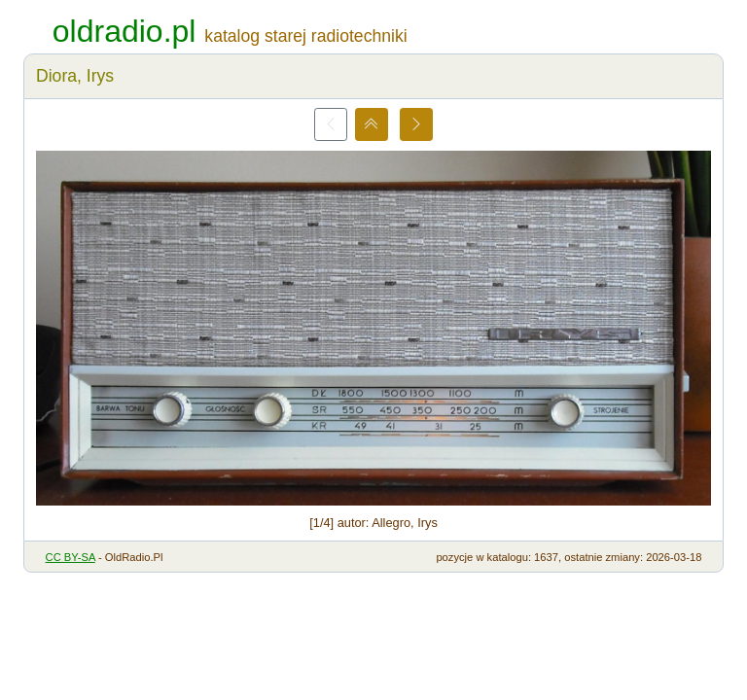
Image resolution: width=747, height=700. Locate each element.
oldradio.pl (124, 31)
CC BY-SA (71, 557)
